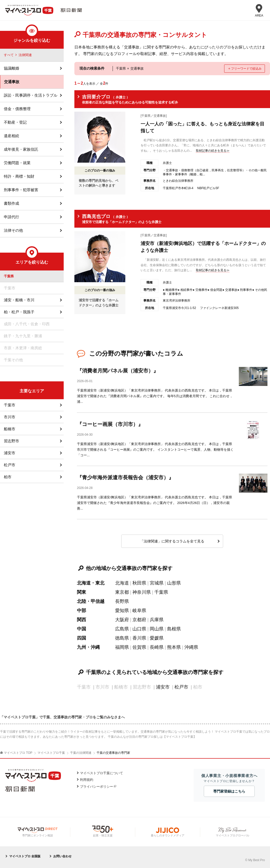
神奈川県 (142, 592)
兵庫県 (157, 620)
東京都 (122, 592)
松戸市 (181, 687)
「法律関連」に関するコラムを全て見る (172, 541)
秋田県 (139, 583)
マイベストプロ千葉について (102, 773)
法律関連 (25, 55)
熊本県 (174, 647)
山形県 (174, 583)
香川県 (139, 638)
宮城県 (157, 583)
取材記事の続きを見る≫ (213, 151)
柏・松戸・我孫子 (19, 312)
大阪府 (122, 620)
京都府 (139, 620)
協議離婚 (11, 68)
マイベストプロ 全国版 (25, 856)
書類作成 (11, 203)
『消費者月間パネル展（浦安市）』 (118, 371)
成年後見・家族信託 (21, 149)
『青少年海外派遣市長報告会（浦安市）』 (125, 477)
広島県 (122, 629)
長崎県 (157, 647)
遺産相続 (11, 136)
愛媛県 (157, 638)
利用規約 (87, 780)
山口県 (139, 629)
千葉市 (10, 405)
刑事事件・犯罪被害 (21, 190)
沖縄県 (191, 647)
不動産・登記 (15, 122)
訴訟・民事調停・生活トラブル (31, 95)
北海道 (122, 583)
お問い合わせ (62, 856)
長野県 (122, 601)
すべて (9, 55)
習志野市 (11, 441)
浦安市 (163, 687)
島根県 (174, 629)
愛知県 (122, 611)
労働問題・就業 (17, 163)
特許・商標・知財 (19, 176)
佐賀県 (139, 647)
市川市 (10, 417)
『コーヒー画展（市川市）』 (110, 424)
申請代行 (11, 217)
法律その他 (13, 230)
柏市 (8, 477)
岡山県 (157, 629)
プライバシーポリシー (97, 787)
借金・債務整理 (17, 109)
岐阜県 (139, 611)
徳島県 (122, 638)
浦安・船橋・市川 (19, 300)
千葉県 (161, 592)
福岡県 (122, 647)
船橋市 (10, 429)
